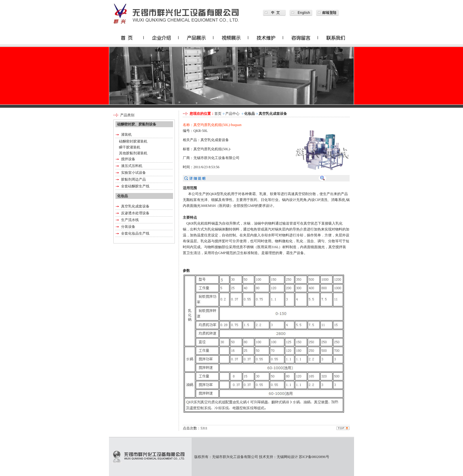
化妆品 (250, 114)
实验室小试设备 (133, 173)
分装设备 (128, 227)
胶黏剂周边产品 (133, 179)
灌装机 (126, 135)
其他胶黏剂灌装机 (133, 153)
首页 (218, 114)
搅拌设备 (128, 159)
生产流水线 (130, 220)
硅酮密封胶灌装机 (133, 141)
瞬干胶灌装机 (130, 147)
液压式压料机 (132, 166)
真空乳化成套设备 (135, 206)
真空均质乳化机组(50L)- (212, 149)
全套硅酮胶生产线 (135, 186)
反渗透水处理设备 (135, 213)
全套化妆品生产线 (135, 233)
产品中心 (232, 114)
